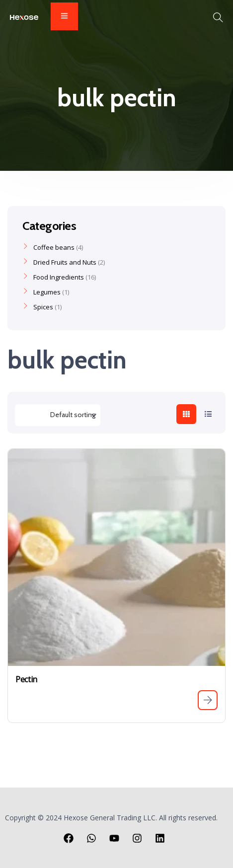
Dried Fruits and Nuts (65, 262)
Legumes (47, 292)
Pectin (26, 679)
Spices (43, 307)
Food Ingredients (59, 277)
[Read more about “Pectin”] (208, 700)
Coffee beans (54, 247)
